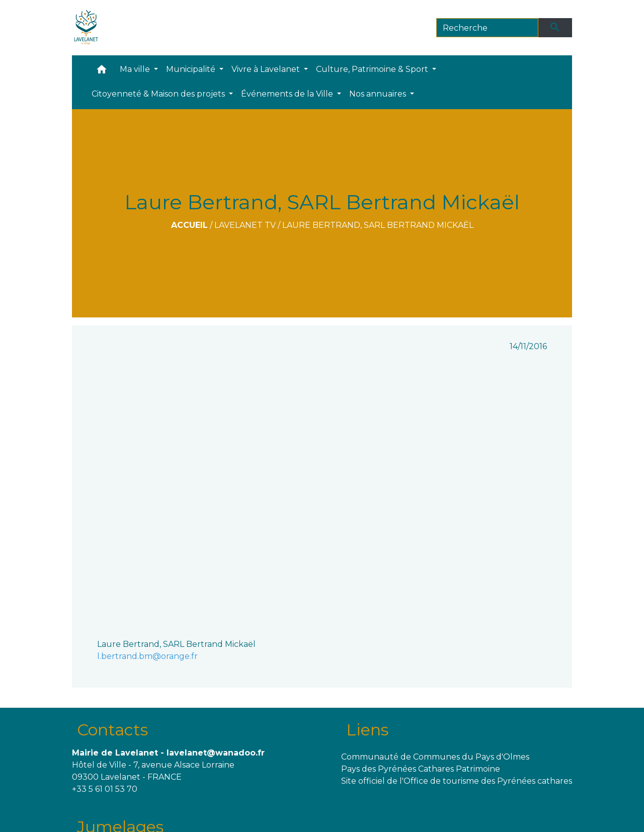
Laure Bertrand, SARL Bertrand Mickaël (378, 225)
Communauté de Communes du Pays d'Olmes (435, 757)
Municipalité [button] (192, 69)
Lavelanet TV (245, 225)
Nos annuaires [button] (379, 94)
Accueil (189, 225)
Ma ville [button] (136, 69)
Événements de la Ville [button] (288, 94)
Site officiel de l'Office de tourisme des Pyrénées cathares (457, 781)
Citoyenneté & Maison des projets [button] (159, 94)
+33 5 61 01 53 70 (105, 789)
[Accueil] (86, 28)
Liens (367, 730)
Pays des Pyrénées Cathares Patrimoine (421, 769)
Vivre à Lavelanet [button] (267, 69)
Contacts (112, 730)
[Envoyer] (555, 28)
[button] (102, 72)
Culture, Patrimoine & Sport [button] (373, 69)
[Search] (487, 28)
